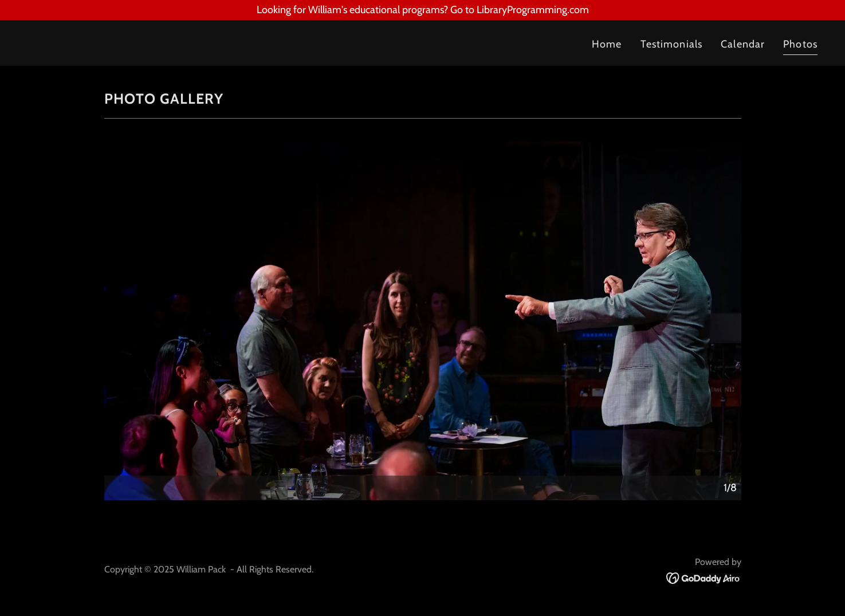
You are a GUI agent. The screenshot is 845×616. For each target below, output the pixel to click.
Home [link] (607, 44)
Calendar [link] (743, 44)
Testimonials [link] (672, 44)
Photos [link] (800, 44)
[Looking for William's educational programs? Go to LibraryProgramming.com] (422, 10)
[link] (221, 43)
